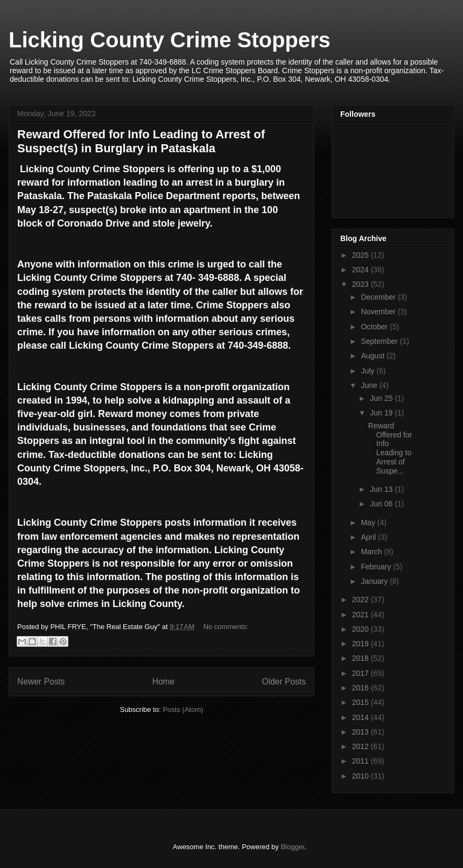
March (372, 552)
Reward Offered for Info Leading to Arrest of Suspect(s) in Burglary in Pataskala (141, 141)
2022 (362, 599)
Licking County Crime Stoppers (170, 40)
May (369, 523)
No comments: (226, 627)
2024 (362, 270)
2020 (362, 629)
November (379, 312)
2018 (362, 658)
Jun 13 (382, 489)
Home (164, 682)
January (375, 581)
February (377, 567)
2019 (362, 644)
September (380, 341)
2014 (362, 717)
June (370, 385)
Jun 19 (382, 413)
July (369, 371)
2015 (362, 702)
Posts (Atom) (183, 710)
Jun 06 (382, 504)
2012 (362, 746)
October (375, 327)
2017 (362, 673)
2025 (362, 255)
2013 (362, 732)
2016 (362, 688)
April (369, 537)
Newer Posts (41, 682)
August (373, 356)
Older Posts (284, 682)
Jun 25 (382, 398)
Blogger (292, 847)
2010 (362, 776)
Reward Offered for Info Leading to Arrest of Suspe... (390, 448)
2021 (362, 615)
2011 (362, 761)
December (379, 297)
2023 (362, 284)
